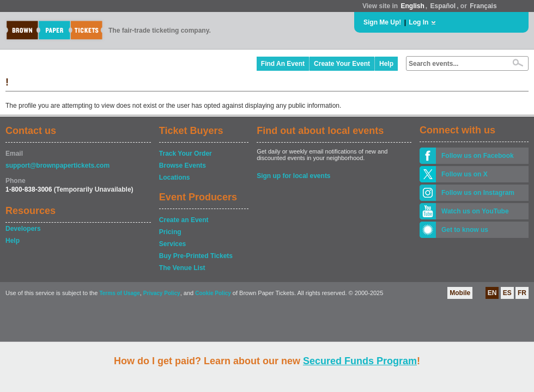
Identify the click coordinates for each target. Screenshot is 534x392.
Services (172, 244)
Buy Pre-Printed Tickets (196, 256)
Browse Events (183, 166)
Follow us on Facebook (478, 156)
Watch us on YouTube (475, 211)
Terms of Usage (119, 293)
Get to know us (465, 230)
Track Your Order (186, 154)
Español (443, 6)
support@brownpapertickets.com (57, 166)
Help (386, 64)
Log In (418, 22)
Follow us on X (465, 174)
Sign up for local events (293, 176)
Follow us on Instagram (478, 193)
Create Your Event (342, 64)
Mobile (460, 293)
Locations (175, 177)
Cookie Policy (213, 293)
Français (483, 6)
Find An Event (283, 64)
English (412, 6)
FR (522, 293)
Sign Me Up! (382, 22)
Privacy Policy (162, 293)
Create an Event (184, 220)
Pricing (170, 232)
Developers (23, 229)
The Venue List (182, 268)
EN (492, 293)
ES (507, 293)
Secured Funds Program (360, 361)
